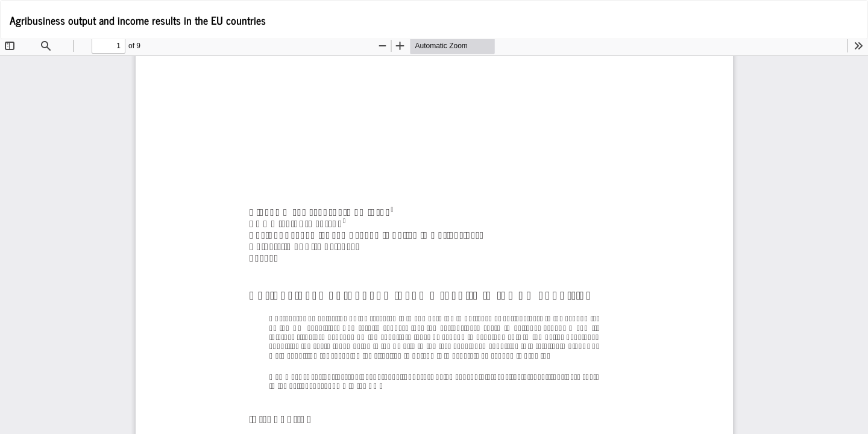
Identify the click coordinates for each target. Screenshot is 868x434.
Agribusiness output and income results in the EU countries (138, 20)
